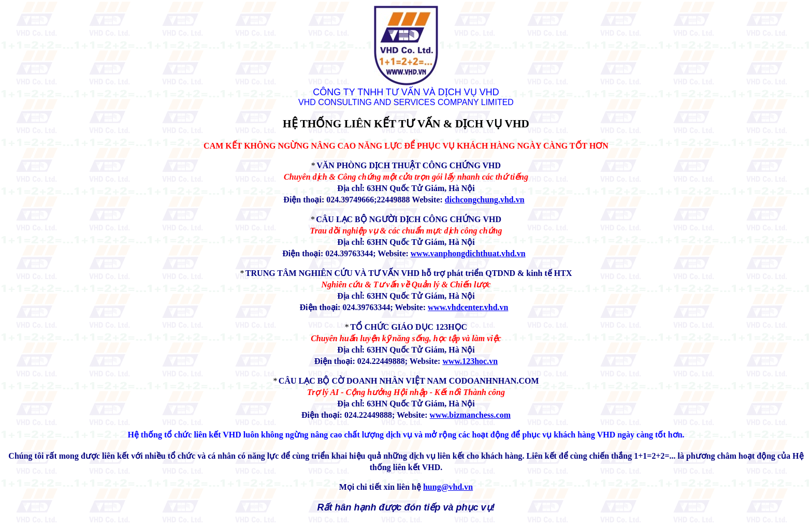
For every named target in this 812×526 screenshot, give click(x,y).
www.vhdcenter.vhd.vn (468, 307)
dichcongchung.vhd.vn (485, 200)
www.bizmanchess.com (470, 415)
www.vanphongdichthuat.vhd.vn (468, 253)
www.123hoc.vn (470, 361)
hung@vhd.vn (448, 487)
